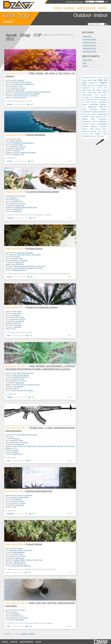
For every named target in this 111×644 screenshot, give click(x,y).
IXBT (8, 626)
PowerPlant (11, 623)
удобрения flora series (38, 569)
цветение (93, 136)
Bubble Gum (14, 198)
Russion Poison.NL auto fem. (21, 375)
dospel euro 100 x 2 (19, 562)
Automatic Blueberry (24, 497)
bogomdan (10, 514)
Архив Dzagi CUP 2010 (89, 51)
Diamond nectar (51, 446)
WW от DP (13, 255)
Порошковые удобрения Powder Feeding (25, 207)
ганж (84, 107)
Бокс (84, 100)
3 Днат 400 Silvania (19, 268)
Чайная (85, 66)
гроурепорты (87, 112)
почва (14, 329)
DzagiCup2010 (102, 86)
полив (91, 129)
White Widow (102, 93)
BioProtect (8, 448)
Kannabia (20, 548)
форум (5, 642)
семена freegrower (51, 569)
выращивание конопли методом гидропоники (57, 274)
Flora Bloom (30, 92)
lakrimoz (10, 161)
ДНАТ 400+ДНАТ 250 (20, 564)
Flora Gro (23, 92)
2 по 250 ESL (34, 96)
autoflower (86, 78)
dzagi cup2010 (12, 457)
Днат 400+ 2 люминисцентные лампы (24, 153)
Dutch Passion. (21, 610)
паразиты (85, 129)
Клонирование (102, 119)
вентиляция (90, 100)
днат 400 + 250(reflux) (24, 569)
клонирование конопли (90, 122)
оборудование (27, 642)
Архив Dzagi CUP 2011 (89, 48)
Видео (85, 63)
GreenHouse (20, 80)
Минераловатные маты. (19, 270)
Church (101, 78)
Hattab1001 (10, 218)
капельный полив (101, 117)
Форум (58, 8)
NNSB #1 (20, 312)
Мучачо (9, 277)
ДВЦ (28, 623)
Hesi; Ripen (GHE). (19, 264)
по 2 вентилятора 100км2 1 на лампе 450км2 (27, 94)
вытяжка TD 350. (40, 266)
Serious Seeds (21, 196)
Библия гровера (87, 60)
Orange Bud (91, 90)
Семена (69, 8)
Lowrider (99, 88)
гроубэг (27, 215)
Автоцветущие (17, 84)
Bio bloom (67, 446)
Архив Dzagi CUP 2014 (89, 39)
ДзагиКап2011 (102, 112)
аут (91, 97)
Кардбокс (85, 119)
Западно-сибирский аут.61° (39, 491)
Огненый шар (17, 327)
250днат (16, 389)
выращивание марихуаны (98, 104)
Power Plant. (14, 612)
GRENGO (10, 397)
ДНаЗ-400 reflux (18, 209)
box (96, 77)
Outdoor (82, 15)
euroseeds (29, 332)
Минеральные (20, 149)
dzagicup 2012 (12, 394)
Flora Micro (16, 92)
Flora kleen (60, 446)
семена (14, 642)
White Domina (28, 550)
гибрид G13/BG (36, 255)
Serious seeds (20, 215)
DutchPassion (21, 253)
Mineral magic (41, 446)
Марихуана (94, 127)
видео (96, 100)
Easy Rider (19, 141)
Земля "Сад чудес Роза (19, 98)
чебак (15, 507)
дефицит (95, 112)
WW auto (13, 141)
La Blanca (20, 550)
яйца (102, 136)
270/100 (16, 450)
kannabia (10, 569)
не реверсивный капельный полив (18, 274)
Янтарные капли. (34, 248)
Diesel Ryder (14, 497)
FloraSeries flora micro (19, 385)
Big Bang (21, 82)
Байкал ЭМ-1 (17, 323)
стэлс (105, 131)
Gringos (9, 104)
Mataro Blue (13, 550)
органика (104, 126)
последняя (32, 634)
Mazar (84, 90)
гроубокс (104, 109)
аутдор (96, 97)
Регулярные (16, 200)
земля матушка (16, 211)
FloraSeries (16, 151)
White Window (14, 82)
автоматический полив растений (94, 95)
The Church (28, 82)
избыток (94, 114)
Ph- (16, 448)
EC (94, 88)
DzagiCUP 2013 (92, 86)
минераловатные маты (36, 274)
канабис (92, 117)
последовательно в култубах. (34, 268)
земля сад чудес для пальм (25, 390)
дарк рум (51, 623)
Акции (102, 8)
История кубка (87, 36)
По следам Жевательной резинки (42, 192)
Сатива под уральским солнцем (42, 307)
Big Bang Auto (21, 101)
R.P (11, 314)
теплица (85, 134)
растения (98, 129)
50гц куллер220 (18, 387)
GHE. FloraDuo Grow (20, 446)
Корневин (37, 92)
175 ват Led (26, 96)
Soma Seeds (29, 253)
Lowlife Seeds (28, 495)
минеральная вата (17, 454)
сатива (100, 131)
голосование (93, 109)
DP (18, 139)
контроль (85, 124)
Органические (20, 90)
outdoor (98, 90)
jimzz (8, 461)
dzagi (94, 80)
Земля (14, 390)
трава (91, 134)
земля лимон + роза (18, 154)
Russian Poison (17, 314)
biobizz (92, 78)
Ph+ (13, 448)
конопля (103, 121)
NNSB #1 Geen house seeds (25, 373)
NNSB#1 (23, 332)
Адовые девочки (34, 544)
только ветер (18, 325)
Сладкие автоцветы (36, 135)
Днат (31, 623)
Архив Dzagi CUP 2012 (15, 73)
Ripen (73, 446)
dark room (44, 623)
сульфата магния (45, 92)
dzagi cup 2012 (12, 158)
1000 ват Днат (17, 96)
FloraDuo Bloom (32, 446)
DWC (24, 623)
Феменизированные (28, 84)
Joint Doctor (20, 495)
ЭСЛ (99, 136)
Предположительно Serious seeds (27, 435)
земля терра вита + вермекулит (21, 566)
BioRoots (36, 560)
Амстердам (86, 97)
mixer (9, 336)
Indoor (101, 15)
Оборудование (86, 8)
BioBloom (23, 560)
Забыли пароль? (79, 2)
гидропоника (24, 260)
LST (105, 88)
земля (15, 569)
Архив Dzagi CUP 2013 (89, 42)
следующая (24, 634)
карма (93, 119)
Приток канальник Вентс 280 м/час (24, 266)
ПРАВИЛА (8, 22)
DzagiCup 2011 (93, 83)
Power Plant (19, 623)
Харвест (98, 134)
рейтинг (104, 129)
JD (20, 139)
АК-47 (12, 437)
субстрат (23, 88)
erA (8, 572)
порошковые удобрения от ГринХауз (40, 215)
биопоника (103, 97)
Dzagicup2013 (86, 88)
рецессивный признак (89, 131)
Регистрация (70, 2)
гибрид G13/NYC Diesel (24, 255)
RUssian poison (15, 332)
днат (84, 114)
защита (88, 114)
